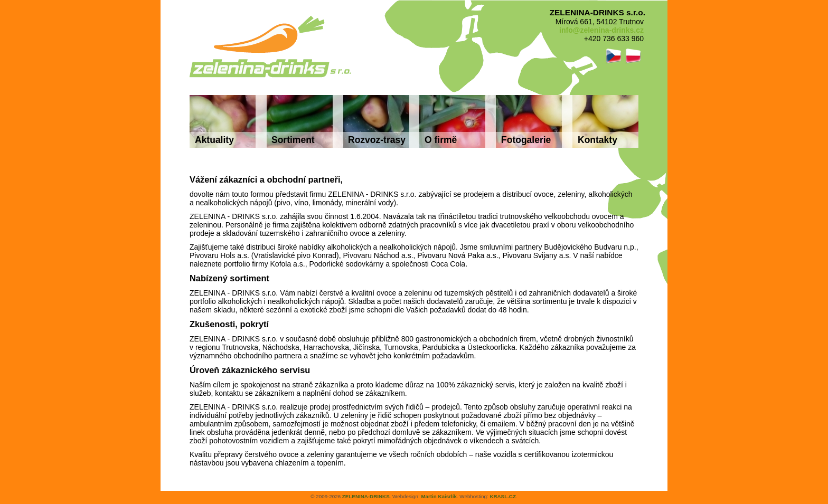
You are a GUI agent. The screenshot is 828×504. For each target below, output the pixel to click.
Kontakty (598, 140)
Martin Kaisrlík (439, 496)
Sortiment (293, 140)
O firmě (441, 140)
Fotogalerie (526, 140)
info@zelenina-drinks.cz (601, 30)
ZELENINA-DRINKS (366, 496)
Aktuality (214, 140)
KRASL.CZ (503, 496)
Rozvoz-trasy (377, 140)
